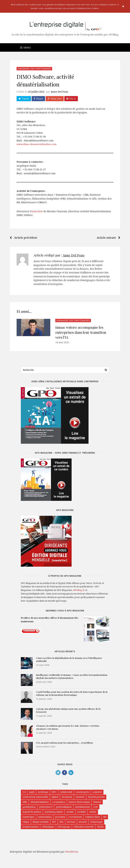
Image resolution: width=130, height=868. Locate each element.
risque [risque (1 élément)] (26, 822)
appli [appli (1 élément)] (32, 792)
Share (38, 99)
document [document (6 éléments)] (67, 797)
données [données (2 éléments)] (80, 797)
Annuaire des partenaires (34, 69)
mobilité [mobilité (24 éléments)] (82, 812)
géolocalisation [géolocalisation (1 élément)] (64, 807)
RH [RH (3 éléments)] (105, 817)
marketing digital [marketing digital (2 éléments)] (54, 812)
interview (37, 211)
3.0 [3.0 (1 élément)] (24, 792)
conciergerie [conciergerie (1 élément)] (83, 792)
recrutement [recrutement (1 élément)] (75, 817)
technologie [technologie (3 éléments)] (97, 822)
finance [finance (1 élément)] (98, 802)
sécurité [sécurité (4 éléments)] (83, 822)
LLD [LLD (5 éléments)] (96, 807)
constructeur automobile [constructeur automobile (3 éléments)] (35, 797)
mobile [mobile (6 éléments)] (70, 812)
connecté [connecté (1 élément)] (98, 792)
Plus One (55, 99)
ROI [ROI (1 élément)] (54, 822)
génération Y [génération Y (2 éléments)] (46, 807)
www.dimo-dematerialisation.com (37, 144)
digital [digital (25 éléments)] (55, 797)
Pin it (71, 99)
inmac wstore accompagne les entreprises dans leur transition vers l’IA (81, 332)
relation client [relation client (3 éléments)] (93, 817)
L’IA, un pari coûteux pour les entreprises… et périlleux (64, 743)
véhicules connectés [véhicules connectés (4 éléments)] (84, 827)
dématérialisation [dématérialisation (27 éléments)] (40, 802)
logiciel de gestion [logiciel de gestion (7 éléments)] (32, 812)
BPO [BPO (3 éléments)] (55, 792)
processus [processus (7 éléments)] (60, 817)
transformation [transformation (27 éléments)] (30, 827)
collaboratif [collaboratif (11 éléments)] (67, 792)
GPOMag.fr (79, 590)
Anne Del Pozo (59, 92)
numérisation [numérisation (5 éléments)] (45, 817)
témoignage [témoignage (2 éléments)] (64, 827)
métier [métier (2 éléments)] (93, 812)
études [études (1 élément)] (101, 827)
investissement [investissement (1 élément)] (83, 807)
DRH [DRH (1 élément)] (25, 802)
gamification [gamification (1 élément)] (29, 807)
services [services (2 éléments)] (71, 822)
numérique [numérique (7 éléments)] (28, 817)
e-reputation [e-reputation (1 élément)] (59, 802)
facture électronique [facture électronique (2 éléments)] (80, 802)
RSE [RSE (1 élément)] (62, 822)
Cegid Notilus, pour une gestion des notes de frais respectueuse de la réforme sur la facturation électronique (72, 694)
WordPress (72, 853)
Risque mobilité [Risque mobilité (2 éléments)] (41, 822)
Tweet (24, 99)
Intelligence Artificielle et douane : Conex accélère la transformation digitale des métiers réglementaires (72, 677)
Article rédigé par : (59, 255)
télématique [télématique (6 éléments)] (48, 827)
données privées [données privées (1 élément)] (97, 797)
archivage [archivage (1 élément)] (44, 792)
